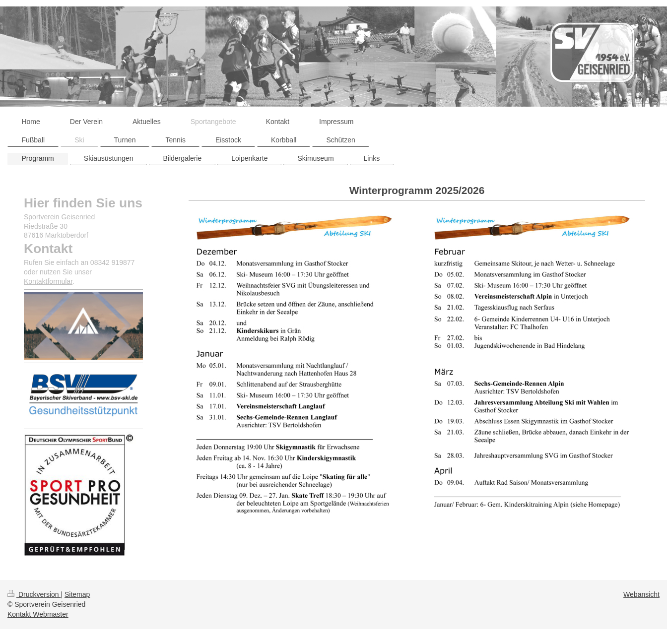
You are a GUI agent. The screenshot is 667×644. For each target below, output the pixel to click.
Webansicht (641, 594)
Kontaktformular (48, 281)
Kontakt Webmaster (38, 614)
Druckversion (34, 594)
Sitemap (77, 594)
